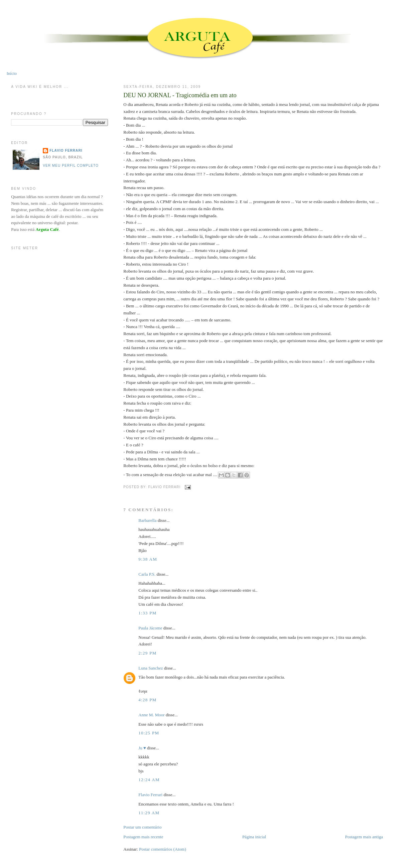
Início (12, 73)
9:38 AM (148, 559)
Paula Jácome (150, 628)
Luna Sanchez (151, 668)
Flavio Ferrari (150, 795)
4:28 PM (147, 700)
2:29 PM (147, 653)
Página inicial (254, 837)
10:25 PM (149, 733)
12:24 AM (149, 780)
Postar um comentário (142, 827)
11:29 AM (149, 813)
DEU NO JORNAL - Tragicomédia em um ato (180, 95)
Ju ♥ (142, 748)
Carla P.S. (147, 574)
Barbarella (147, 520)
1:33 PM (147, 613)
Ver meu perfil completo (71, 166)
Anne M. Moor (151, 715)
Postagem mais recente (143, 837)
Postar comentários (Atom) (163, 849)
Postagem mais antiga (364, 837)
